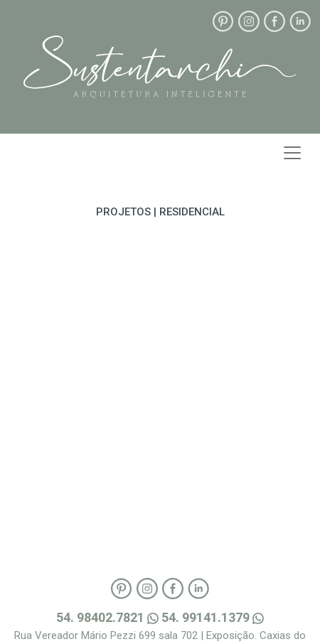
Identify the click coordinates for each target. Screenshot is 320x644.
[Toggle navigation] (292, 153)
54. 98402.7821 (109, 617)
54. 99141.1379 (213, 617)
